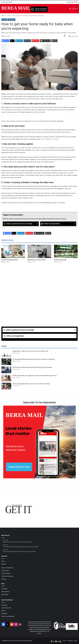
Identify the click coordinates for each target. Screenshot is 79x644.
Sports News (5, 594)
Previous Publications (7, 568)
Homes (9, 16)
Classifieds (4, 605)
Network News (5, 592)
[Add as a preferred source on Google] (39, 9)
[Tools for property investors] (13, 251)
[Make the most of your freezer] (40, 251)
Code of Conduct (6, 573)
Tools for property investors (10, 260)
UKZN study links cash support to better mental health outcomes (35, 376)
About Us (4, 564)
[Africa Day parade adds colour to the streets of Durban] (6, 386)
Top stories (70, 641)
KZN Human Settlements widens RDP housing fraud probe (32, 367)
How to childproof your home (50, 139)
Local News (4, 589)
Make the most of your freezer (37, 260)
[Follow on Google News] (58, 224)
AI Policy (4, 579)
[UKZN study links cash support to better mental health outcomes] (6, 378)
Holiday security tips (60, 260)
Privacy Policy (5, 571)
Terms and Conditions (7, 576)
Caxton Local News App (8, 616)
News (76, 641)
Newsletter (4, 613)
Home (4, 16)
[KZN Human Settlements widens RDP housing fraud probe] (6, 370)
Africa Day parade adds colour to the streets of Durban (31, 384)
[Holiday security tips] (66, 251)
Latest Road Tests (6, 608)
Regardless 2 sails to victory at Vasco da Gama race (30, 351)
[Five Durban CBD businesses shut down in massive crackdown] (6, 362)
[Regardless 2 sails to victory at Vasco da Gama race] (6, 354)
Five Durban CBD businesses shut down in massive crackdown (34, 359)
